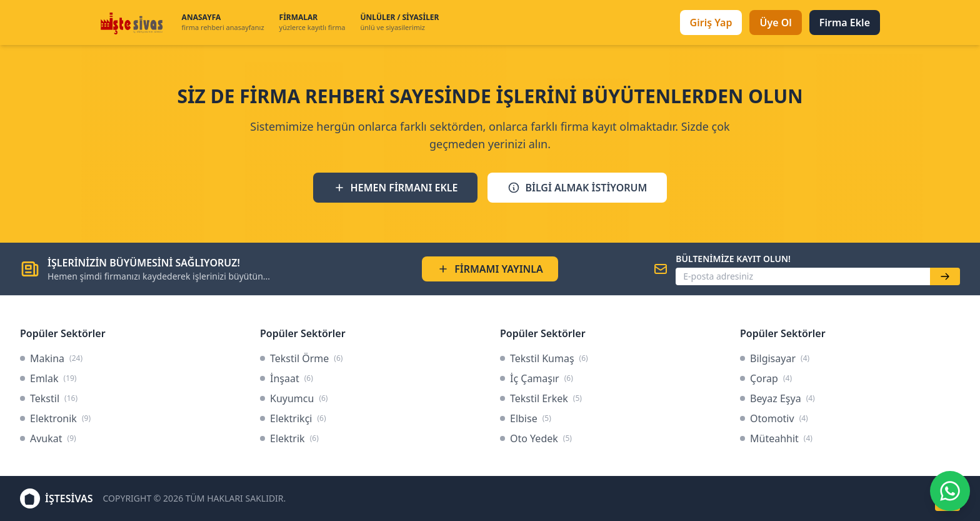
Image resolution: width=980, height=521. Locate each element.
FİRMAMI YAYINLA (490, 269)
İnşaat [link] (287, 378)
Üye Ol (775, 23)
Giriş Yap (711, 23)
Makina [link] (51, 358)
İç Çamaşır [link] (537, 378)
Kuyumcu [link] (294, 398)
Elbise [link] (526, 418)
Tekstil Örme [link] (301, 358)
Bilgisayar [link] (775, 358)
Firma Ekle (845, 23)
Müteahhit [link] (776, 438)
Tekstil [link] (49, 398)
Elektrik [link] (289, 438)
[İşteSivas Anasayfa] (133, 23)
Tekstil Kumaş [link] (544, 358)
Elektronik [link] (55, 418)
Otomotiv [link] (774, 418)
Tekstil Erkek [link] (541, 398)
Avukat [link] (48, 438)
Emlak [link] (48, 378)
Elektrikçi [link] (293, 418)
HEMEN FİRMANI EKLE (396, 188)
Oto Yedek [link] (536, 438)
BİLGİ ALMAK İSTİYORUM (577, 188)
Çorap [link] (766, 378)
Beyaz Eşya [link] (777, 398)
